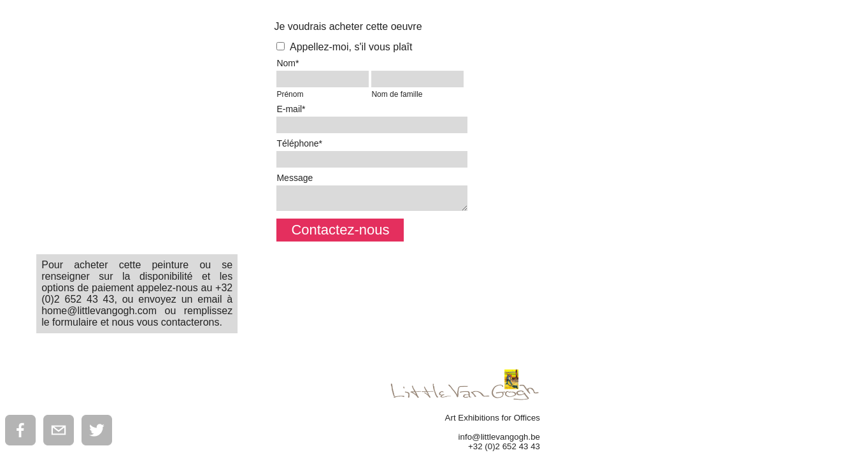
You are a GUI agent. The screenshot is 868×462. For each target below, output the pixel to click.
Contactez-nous (340, 230)
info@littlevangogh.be (499, 437)
